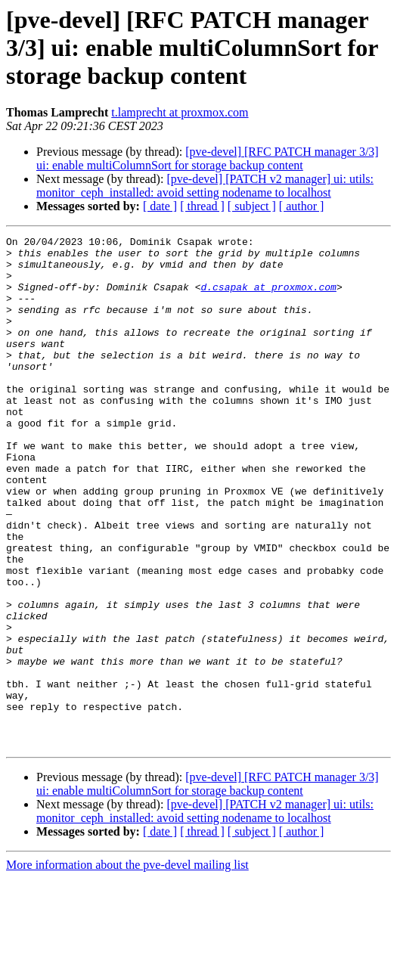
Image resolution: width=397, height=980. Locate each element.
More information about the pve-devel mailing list (127, 967)
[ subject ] (252, 206)
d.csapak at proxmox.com (268, 298)
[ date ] (160, 206)
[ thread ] (202, 206)
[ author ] (302, 206)
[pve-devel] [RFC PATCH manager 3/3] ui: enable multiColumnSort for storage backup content (208, 158)
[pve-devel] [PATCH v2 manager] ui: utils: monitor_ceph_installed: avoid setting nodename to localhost (205, 186)
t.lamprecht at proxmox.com (180, 112)
